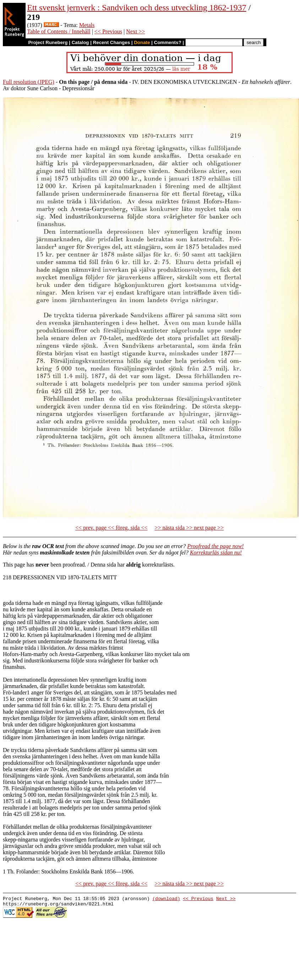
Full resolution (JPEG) (29, 82)
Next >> (135, 31)
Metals (87, 25)
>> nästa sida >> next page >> (189, 528)
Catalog (80, 42)
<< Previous (108, 31)
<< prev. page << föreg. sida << (111, 528)
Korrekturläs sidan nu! (216, 553)
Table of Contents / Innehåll (59, 31)
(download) (166, 899)
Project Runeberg (48, 42)
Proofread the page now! (215, 546)
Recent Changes (112, 42)
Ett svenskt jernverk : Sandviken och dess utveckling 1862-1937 (137, 7)
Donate (142, 42)
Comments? (168, 42)
